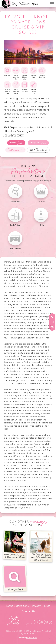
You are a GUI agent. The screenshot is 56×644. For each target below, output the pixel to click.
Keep (38, 150)
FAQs (47, 606)
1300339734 (9, 505)
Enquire (38, 143)
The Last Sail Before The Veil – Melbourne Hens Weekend (41, 547)
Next (48, 51)
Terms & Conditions (17, 606)
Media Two (32, 638)
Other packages (15, 578)
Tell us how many (14, 135)
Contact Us (28, 611)
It (15, 150)
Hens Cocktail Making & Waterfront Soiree (15, 545)
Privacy (37, 606)
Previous (8, 51)
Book (16, 143)
